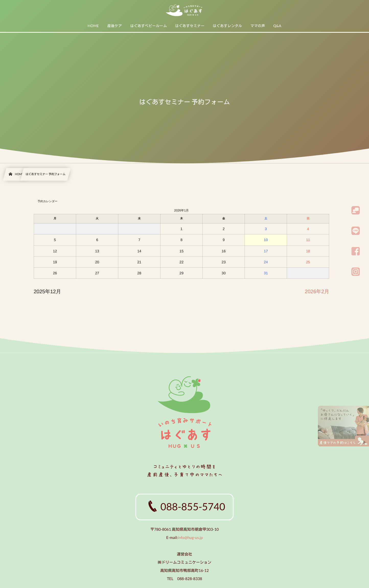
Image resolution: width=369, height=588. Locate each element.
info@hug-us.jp (190, 538)
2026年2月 (317, 292)
